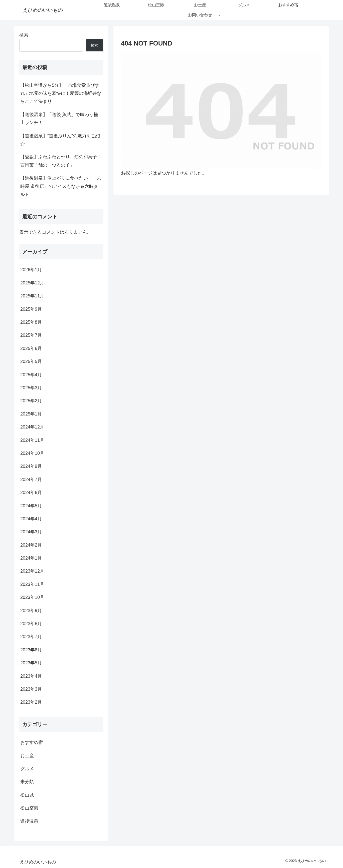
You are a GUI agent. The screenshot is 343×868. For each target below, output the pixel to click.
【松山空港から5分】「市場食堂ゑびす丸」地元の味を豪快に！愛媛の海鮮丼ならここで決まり (61, 93)
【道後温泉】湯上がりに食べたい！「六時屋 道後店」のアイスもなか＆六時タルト (61, 186)
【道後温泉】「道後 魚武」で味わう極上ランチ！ (59, 119)
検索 (24, 35)
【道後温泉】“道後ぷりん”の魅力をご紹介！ (60, 140)
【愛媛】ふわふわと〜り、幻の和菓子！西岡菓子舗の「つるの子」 (61, 161)
